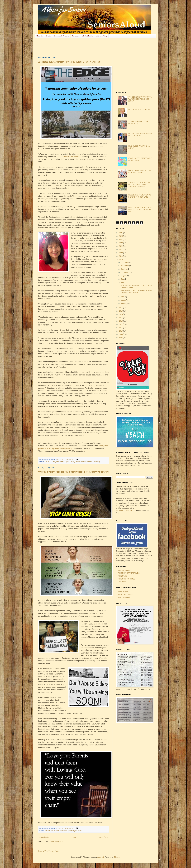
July (123, 279)
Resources (76, 36)
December (125, 262)
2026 (121, 233)
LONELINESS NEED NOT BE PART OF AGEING (140, 172)
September (125, 272)
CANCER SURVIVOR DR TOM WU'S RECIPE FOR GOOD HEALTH (140, 99)
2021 (121, 249)
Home (74, 837)
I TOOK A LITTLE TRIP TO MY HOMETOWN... (140, 159)
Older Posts (104, 837)
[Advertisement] (83, 47)
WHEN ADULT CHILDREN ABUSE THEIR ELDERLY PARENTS (73, 472)
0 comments (69, 828)
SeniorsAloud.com (71, 157)
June (123, 282)
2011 (121, 328)
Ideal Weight (123, 592)
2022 (121, 246)
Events (48, 36)
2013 (121, 321)
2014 (121, 318)
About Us (39, 36)
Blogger (117, 857)
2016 (121, 311)
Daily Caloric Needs (126, 594)
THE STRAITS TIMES (127, 579)
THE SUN (122, 582)
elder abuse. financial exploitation (56, 831)
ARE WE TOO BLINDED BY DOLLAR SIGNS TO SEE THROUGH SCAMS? (139, 185)
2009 (121, 334)
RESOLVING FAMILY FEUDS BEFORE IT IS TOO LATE (140, 196)
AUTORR (48, 462)
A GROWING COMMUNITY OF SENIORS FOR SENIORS (69, 62)
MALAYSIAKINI (124, 570)
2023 (121, 243)
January (124, 304)
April (123, 297)
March (123, 300)
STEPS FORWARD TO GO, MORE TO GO (139, 122)
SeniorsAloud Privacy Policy (49, 851)
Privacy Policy (102, 36)
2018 (121, 259)
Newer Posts (44, 837)
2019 (121, 256)
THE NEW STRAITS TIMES (129, 573)
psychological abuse (75, 831)
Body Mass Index (125, 597)
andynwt (100, 857)
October (124, 269)
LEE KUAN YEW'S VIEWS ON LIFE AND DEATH (140, 135)
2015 (121, 314)
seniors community (94, 462)
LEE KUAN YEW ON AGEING (140, 109)
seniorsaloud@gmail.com (126, 510)
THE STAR (123, 576)
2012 (121, 324)
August (124, 276)
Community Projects (61, 36)
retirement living (81, 462)
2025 (121, 236)
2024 (121, 239)
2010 (121, 331)
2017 (121, 308)
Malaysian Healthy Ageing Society (63, 462)
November (125, 266)
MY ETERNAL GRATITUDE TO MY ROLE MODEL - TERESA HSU (140, 209)
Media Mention (88, 36)
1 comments (69, 459)
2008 (121, 338)
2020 (121, 253)
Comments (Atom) (56, 841)
